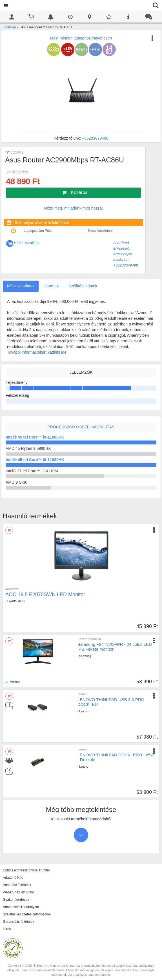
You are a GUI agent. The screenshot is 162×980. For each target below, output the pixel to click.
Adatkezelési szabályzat (21, 907)
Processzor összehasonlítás (81, 427)
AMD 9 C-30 (16, 482)
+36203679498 (95, 138)
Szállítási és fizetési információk (27, 914)
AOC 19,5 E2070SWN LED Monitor (45, 594)
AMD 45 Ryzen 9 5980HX (28, 448)
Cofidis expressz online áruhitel (26, 870)
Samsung (85, 656)
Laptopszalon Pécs (38, 231)
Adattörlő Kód (13, 878)
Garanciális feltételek (18, 922)
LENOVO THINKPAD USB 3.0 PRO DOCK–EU (111, 702)
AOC (21, 601)
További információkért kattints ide (37, 352)
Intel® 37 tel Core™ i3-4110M (32, 471)
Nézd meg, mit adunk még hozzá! (73, 208)
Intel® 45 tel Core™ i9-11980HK (35, 437)
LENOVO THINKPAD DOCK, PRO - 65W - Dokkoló (116, 757)
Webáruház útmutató (18, 892)
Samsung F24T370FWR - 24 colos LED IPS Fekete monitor (115, 647)
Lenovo (84, 711)
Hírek (7, 929)
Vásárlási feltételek (17, 885)
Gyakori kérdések (16, 900)
